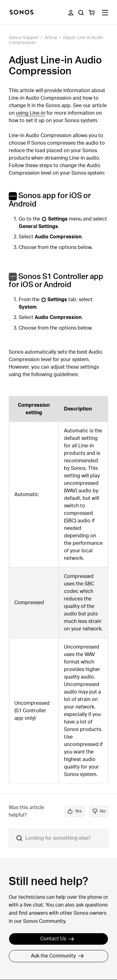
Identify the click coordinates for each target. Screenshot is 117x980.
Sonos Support (24, 38)
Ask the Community (57, 956)
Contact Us (57, 939)
